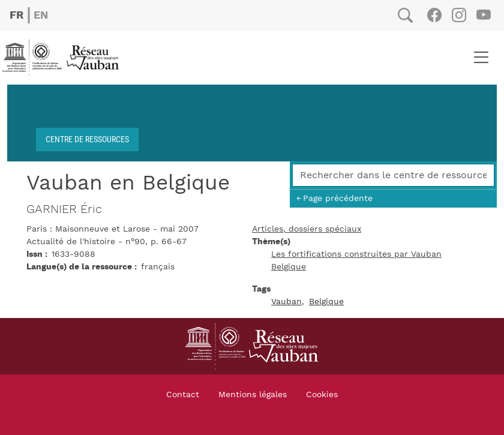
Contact (183, 395)
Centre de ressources (87, 139)
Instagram (459, 15)
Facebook (434, 15)
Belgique (289, 267)
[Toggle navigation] (481, 58)
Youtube (483, 15)
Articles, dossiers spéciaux (307, 229)
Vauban (286, 302)
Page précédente (338, 198)
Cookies (322, 395)
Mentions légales (253, 395)
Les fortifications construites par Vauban (356, 254)
